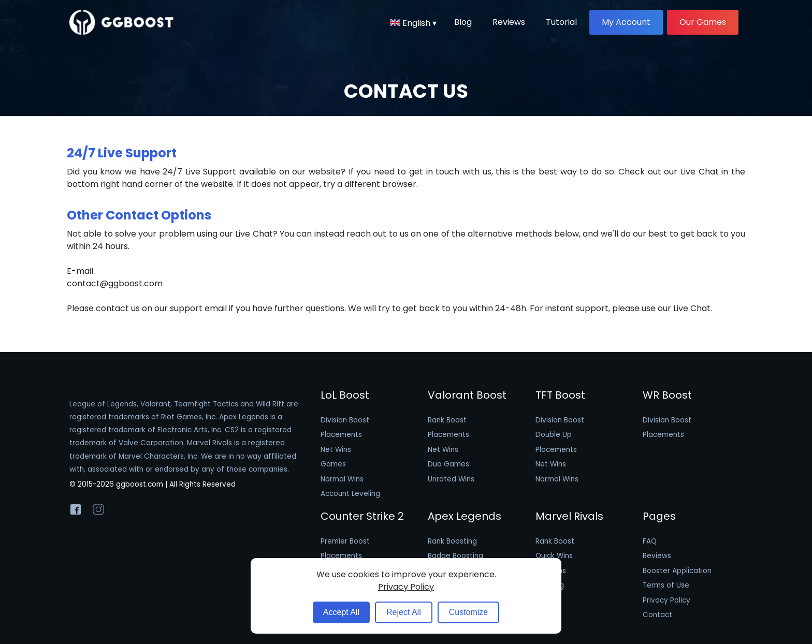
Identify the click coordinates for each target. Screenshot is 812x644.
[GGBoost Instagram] (98, 511)
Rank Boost (447, 420)
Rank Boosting (452, 541)
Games (333, 464)
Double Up (554, 435)
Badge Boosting (455, 556)
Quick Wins (554, 556)
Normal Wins (342, 479)
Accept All (341, 612)
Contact (657, 615)
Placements (341, 435)
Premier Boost (345, 541)
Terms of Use (666, 585)
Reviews (657, 556)
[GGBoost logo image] (122, 22)
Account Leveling (350, 494)
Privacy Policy (666, 600)
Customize (469, 612)
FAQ (650, 541)
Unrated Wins (451, 479)
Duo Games (448, 464)
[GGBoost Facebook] (76, 511)
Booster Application (677, 571)
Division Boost (345, 420)
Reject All (404, 612)
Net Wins (336, 450)
